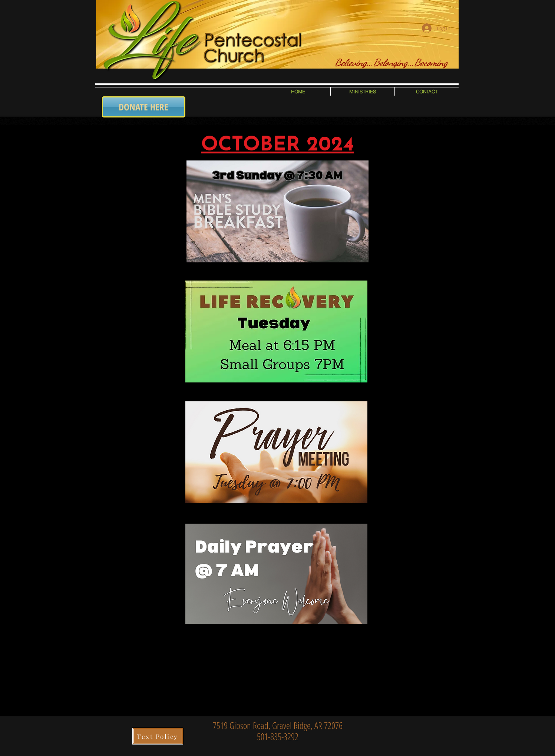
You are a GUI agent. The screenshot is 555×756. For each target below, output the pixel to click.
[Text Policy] (158, 736)
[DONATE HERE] (144, 107)
